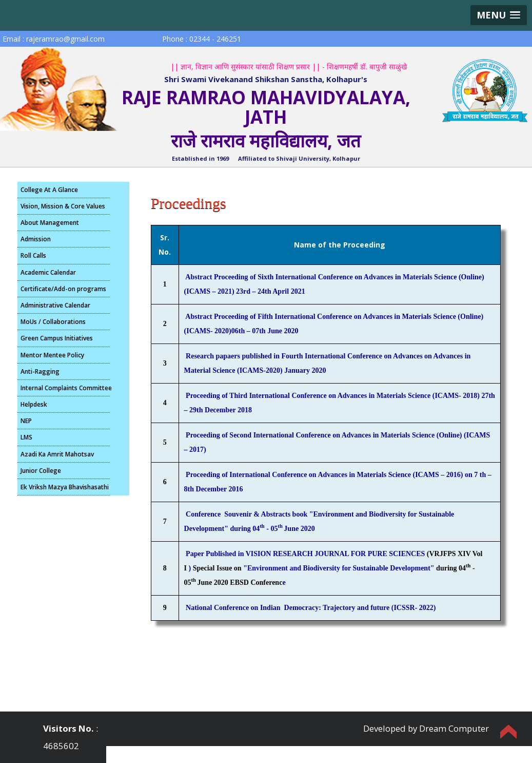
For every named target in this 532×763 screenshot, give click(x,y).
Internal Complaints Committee (65, 388)
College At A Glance (49, 190)
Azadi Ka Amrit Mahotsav (57, 454)
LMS (26, 437)
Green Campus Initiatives (57, 338)
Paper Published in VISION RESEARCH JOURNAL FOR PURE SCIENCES (306, 554)
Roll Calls (33, 255)
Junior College (41, 471)
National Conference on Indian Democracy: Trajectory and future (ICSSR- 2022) (311, 608)
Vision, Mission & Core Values (63, 206)
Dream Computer (454, 728)
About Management (50, 223)
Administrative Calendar (55, 305)
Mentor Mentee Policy (52, 355)
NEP (26, 421)
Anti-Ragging (40, 371)
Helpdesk (34, 404)
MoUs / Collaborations (53, 322)
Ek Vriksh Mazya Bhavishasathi (65, 487)
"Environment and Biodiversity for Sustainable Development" (339, 568)
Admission (36, 239)
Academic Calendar (48, 272)
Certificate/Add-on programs (63, 289)
